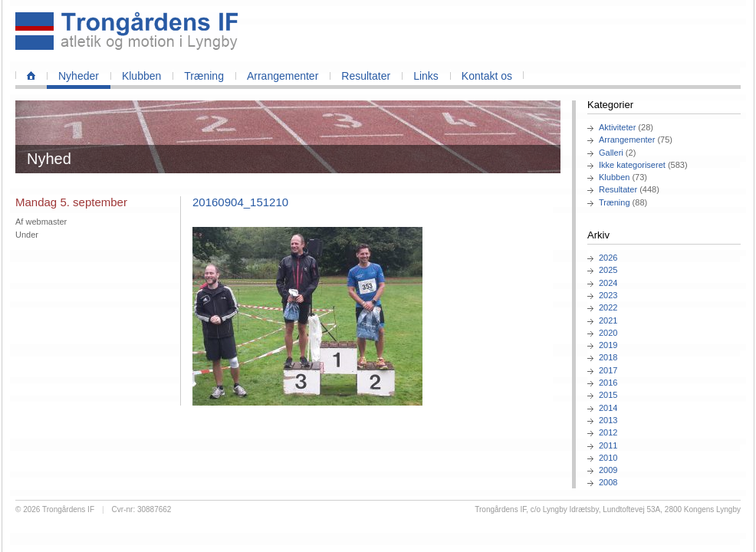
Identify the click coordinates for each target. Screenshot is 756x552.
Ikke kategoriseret (632, 165)
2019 (608, 345)
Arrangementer (283, 76)
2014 (608, 408)
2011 (608, 445)
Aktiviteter (617, 127)
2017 (608, 370)
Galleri (611, 153)
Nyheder (79, 76)
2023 (608, 295)
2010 (608, 458)
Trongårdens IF (68, 509)
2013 (608, 420)
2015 (608, 395)
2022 (608, 307)
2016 (608, 383)
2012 (608, 432)
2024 (608, 283)
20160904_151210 (240, 202)
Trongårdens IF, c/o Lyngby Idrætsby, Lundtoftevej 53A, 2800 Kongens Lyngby (608, 509)
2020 (608, 333)
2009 (608, 470)
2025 (608, 270)
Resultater (366, 76)
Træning (204, 76)
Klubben (141, 76)
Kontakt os (487, 76)
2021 (608, 320)
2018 (608, 357)
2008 (608, 482)
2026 (608, 258)
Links (426, 76)
